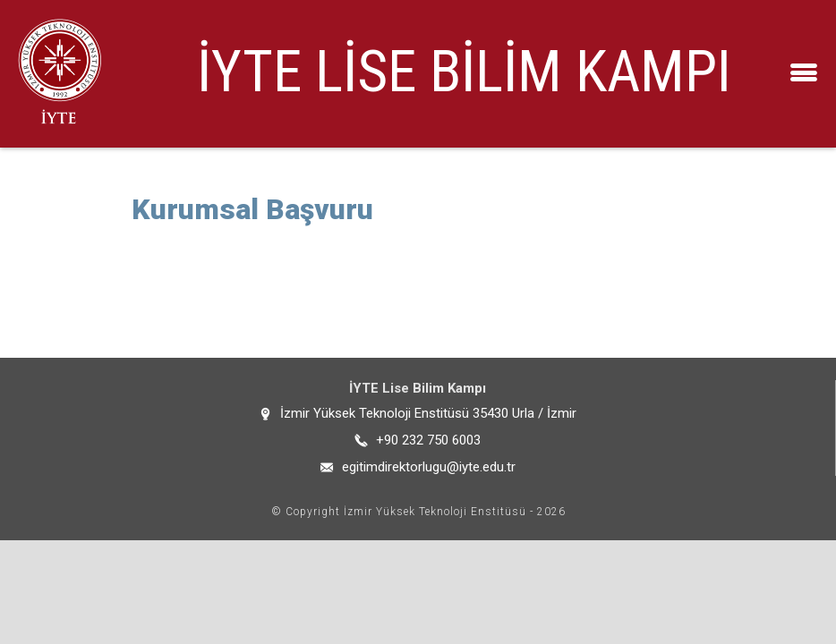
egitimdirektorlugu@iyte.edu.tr (429, 467)
